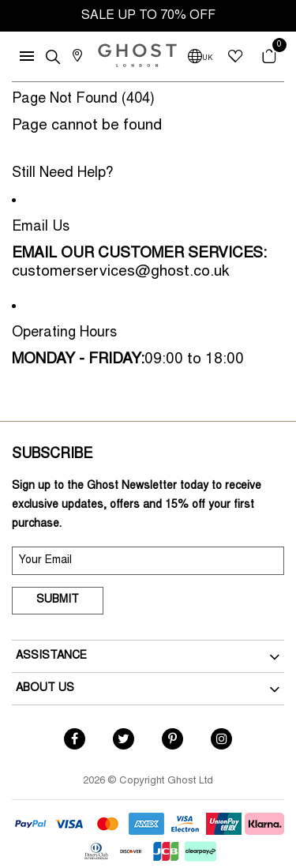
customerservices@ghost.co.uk (120, 272)
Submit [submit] (58, 600)
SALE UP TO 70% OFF (148, 16)
